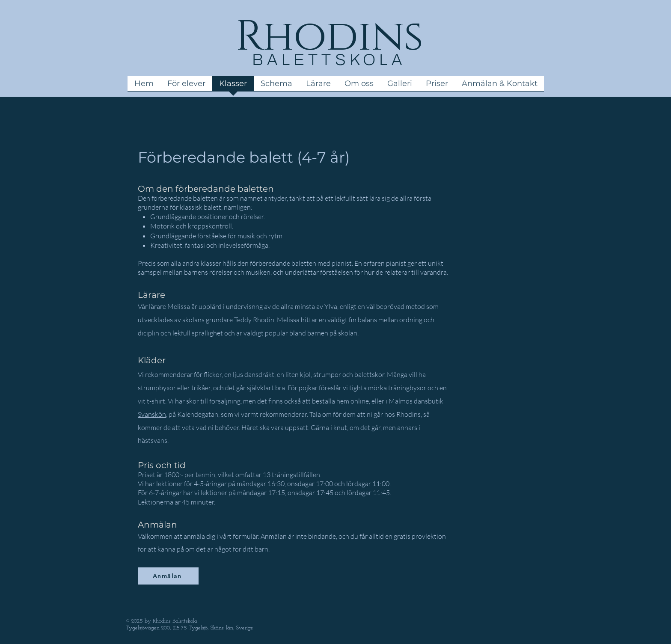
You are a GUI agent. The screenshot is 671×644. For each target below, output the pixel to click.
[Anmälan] (168, 576)
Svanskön (152, 414)
